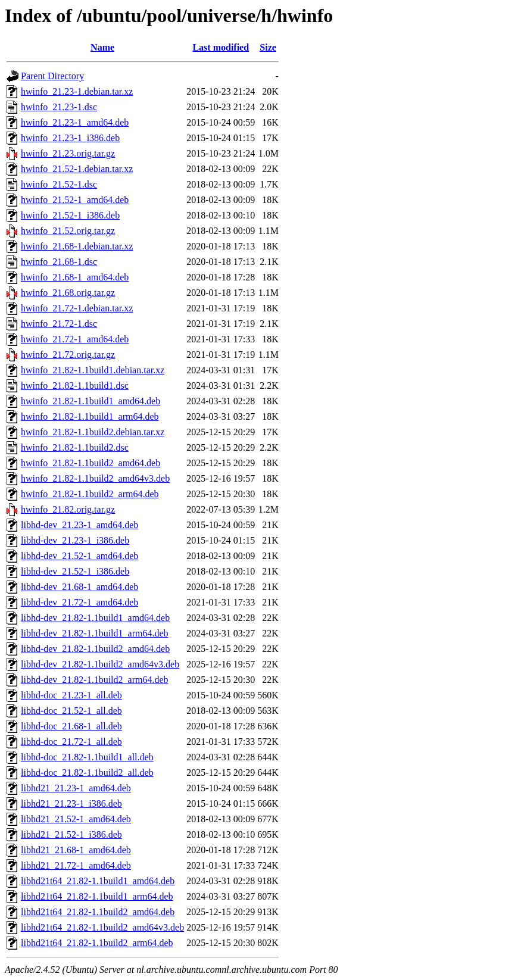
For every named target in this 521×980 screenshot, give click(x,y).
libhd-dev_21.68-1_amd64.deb (79, 587)
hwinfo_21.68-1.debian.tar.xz (77, 246)
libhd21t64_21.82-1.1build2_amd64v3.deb (102, 927)
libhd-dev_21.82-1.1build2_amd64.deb (95, 649)
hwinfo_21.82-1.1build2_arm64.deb (90, 494)
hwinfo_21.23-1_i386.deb (70, 138)
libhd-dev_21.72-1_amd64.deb (79, 602)
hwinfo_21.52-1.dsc (59, 184)
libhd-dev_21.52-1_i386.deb (75, 571)
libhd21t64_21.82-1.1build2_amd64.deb (98, 912)
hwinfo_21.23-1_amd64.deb (75, 122)
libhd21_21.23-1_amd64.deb (76, 788)
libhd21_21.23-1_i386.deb (71, 803)
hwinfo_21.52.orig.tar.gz (68, 231)
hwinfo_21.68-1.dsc (59, 262)
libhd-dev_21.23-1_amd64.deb (79, 525)
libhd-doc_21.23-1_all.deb (71, 695)
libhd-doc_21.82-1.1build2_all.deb (87, 773)
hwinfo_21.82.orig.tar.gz (68, 509)
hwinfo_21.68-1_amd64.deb (75, 277)
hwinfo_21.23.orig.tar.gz (68, 153)
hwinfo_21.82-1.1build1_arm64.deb (90, 416)
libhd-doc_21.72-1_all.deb (71, 742)
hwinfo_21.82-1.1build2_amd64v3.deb (95, 478)
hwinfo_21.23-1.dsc (59, 107)
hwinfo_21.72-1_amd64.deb (75, 339)
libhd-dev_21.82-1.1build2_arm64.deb (95, 680)
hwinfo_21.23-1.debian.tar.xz (77, 91)
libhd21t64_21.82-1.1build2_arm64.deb (97, 943)
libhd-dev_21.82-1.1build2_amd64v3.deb (100, 664)
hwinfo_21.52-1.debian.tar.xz (77, 169)
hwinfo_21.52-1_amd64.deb (75, 200)
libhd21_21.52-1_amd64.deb (76, 819)
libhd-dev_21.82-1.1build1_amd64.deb (95, 618)
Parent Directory (52, 76)
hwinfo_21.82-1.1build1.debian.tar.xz (93, 370)
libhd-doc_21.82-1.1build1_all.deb (87, 757)
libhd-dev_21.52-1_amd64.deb (79, 556)
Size (268, 47)
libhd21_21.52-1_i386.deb (71, 834)
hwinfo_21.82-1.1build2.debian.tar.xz (93, 432)
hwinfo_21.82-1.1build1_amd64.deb (91, 401)
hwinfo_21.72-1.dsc (59, 324)
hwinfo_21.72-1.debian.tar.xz (77, 308)
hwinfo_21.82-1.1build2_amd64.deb (91, 463)
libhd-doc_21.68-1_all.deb (71, 726)
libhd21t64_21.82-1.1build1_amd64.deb (98, 881)
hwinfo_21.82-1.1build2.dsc (75, 447)
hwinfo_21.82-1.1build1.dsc (75, 386)
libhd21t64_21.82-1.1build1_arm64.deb (97, 896)
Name (102, 47)
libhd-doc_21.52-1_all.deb (71, 711)
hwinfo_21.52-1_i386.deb (70, 215)
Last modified (221, 47)
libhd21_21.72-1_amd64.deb (76, 865)
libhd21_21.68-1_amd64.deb (76, 850)
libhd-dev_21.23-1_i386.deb (75, 540)
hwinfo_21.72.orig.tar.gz (68, 355)
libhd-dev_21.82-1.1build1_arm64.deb (95, 633)
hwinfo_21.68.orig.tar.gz (68, 293)
